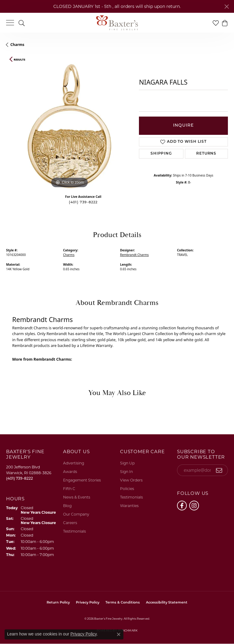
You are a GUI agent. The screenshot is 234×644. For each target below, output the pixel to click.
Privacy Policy (88, 603)
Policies (127, 489)
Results (19, 60)
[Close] (227, 7)
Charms (17, 45)
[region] (69, 126)
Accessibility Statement (167, 603)
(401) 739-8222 (83, 203)
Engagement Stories (82, 480)
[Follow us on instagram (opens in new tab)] (194, 506)
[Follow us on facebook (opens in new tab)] (182, 506)
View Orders (131, 480)
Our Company (76, 514)
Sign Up (127, 463)
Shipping (161, 154)
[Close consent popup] (119, 634)
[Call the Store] (19, 478)
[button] (22, 23)
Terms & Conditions (123, 603)
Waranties (129, 506)
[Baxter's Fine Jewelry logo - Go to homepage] (117, 23)
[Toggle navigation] (10, 23)
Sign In (126, 472)
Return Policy (58, 603)
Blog (67, 506)
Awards (70, 472)
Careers (70, 523)
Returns (206, 154)
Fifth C (69, 489)
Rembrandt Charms (134, 255)
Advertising (74, 463)
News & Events (77, 497)
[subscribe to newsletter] (219, 470)
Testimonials (74, 531)
